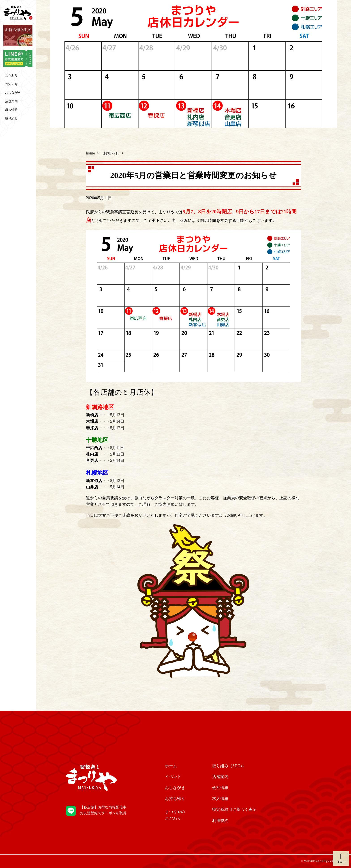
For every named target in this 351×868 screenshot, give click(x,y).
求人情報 (11, 110)
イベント (173, 777)
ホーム (171, 766)
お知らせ (11, 84)
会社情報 (220, 788)
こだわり (11, 76)
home (90, 153)
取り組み (11, 119)
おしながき (13, 93)
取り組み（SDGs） (229, 766)
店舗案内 (11, 101)
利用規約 (220, 821)
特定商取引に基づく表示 (234, 810)
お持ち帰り (175, 799)
